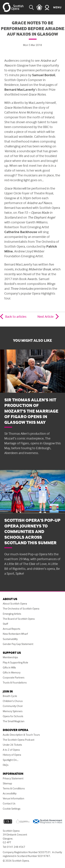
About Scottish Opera (15, 604)
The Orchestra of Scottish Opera (21, 609)
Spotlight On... (11, 760)
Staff (5, 624)
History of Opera (12, 755)
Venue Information (14, 798)
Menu (57, 7)
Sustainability (10, 639)
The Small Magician (14, 721)
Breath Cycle (10, 696)
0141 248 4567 (16, 847)
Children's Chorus (13, 701)
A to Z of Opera (11, 750)
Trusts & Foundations (15, 683)
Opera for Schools (13, 716)
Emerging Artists (12, 614)
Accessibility (10, 793)
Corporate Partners (14, 678)
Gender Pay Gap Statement (18, 644)
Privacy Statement (13, 778)
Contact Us (9, 803)
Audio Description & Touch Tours (21, 735)
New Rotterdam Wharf (15, 634)
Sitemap (7, 783)
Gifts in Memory (12, 673)
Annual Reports (12, 629)
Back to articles (16, 316)
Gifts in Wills (9, 667)
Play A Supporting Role (15, 662)
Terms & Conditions (14, 788)
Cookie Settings (12, 809)
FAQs (6, 765)
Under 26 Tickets (12, 745)
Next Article (45, 316)
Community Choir (13, 706)
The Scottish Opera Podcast (19, 740)
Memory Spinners (13, 711)
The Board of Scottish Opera (19, 619)
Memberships (10, 657)
